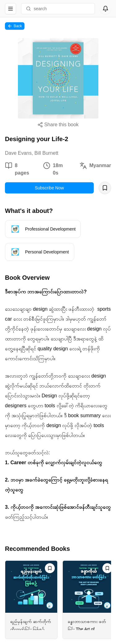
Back (15, 26)
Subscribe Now (49, 188)
